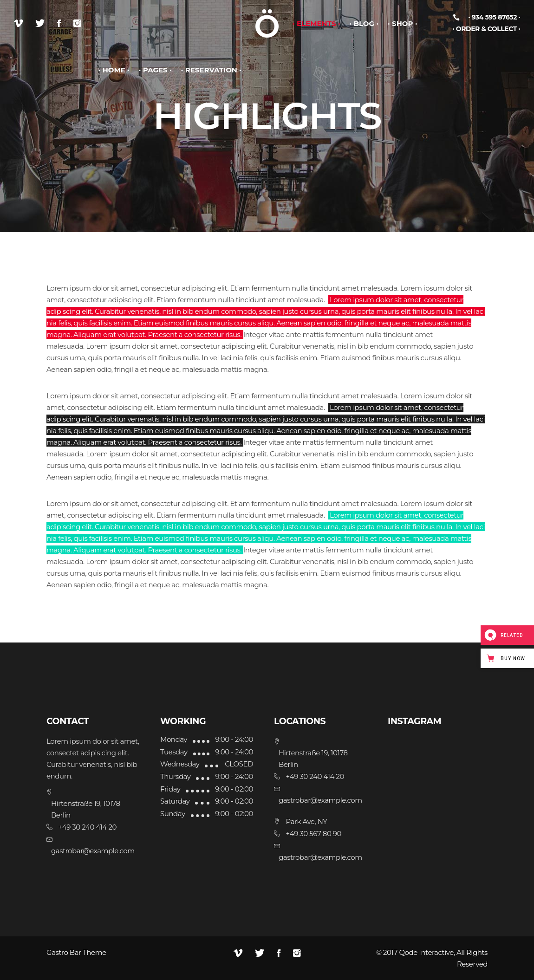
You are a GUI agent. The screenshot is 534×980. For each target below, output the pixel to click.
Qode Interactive (426, 952)
